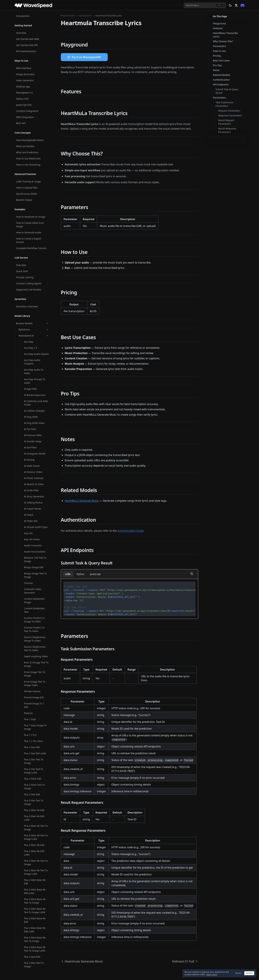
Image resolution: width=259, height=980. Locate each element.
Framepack (30, 24)
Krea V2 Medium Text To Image (35, 505)
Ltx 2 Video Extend (34, 643)
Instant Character (33, 443)
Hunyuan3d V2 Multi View (35, 233)
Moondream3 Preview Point (36, 874)
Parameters (219, 46)
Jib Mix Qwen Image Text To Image (35, 451)
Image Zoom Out (33, 368)
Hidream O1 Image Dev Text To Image (34, 97)
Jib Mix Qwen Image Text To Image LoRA (35, 461)
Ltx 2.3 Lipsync (32, 664)
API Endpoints (221, 84)
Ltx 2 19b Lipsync (33, 602)
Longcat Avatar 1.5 (34, 535)
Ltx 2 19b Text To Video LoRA (36, 616)
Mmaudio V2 (31, 768)
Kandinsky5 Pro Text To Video (36, 486)
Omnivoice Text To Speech (34, 921)
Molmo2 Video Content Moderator (34, 830)
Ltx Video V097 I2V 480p (34, 713)
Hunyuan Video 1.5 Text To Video (34, 193)
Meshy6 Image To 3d (35, 743)
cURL (68, 574)
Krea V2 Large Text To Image (36, 496)
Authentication (221, 80)
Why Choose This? (223, 41)
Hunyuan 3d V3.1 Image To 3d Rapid (34, 126)
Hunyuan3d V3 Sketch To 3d (36, 258)
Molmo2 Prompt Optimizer (33, 801)
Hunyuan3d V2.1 (33, 241)
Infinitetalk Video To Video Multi (35, 436)
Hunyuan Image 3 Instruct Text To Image (36, 173)
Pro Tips (217, 65)
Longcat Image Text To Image (36, 559)
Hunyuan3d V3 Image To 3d (36, 249)
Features (218, 28)
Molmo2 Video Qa (34, 837)
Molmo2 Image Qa (34, 793)
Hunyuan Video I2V (34, 207)
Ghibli (27, 30)
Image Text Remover (35, 340)
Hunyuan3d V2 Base (35, 219)
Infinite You (30, 374)
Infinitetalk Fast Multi (35, 393)
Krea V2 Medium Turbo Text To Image (36, 515)
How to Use (219, 51)
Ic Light (28, 276)
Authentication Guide (130, 531)
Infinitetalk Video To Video (35, 426)
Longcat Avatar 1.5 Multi (34, 543)
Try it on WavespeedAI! (86, 57)
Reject (239, 973)
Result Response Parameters (227, 130)
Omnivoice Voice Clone (36, 929)
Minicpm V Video (33, 761)
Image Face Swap (33, 322)
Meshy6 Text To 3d (34, 749)
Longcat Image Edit (34, 551)
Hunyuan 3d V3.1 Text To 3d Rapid (36, 136)
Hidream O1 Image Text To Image (34, 117)
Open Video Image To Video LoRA (36, 947)
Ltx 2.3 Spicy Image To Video (36, 672)
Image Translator (33, 347)
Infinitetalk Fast (32, 387)
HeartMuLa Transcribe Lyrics (225, 35)
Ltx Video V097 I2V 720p (34, 723)
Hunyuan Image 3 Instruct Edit (34, 164)
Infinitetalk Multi (33, 418)
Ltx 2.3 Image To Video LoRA (36, 657)
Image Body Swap (34, 291)
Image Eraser (31, 310)
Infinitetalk (30, 381)
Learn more (212, 974)
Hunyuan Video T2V (35, 213)
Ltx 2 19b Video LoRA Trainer (35, 625)
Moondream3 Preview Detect (36, 864)
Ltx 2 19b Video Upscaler (32, 635)
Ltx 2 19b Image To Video (34, 584)
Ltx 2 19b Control (33, 567)
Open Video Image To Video (36, 937)
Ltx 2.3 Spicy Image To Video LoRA (36, 682)
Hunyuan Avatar (33, 144)
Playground (219, 23)
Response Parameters (230, 115)
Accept (249, 973)
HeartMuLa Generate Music (82, 501)
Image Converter (33, 304)
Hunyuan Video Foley (35, 201)
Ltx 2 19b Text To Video (36, 608)
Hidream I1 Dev (32, 74)
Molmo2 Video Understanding (32, 845)
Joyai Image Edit (33, 469)
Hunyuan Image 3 (34, 156)
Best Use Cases (221, 60)
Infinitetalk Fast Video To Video (36, 401)
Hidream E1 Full (32, 68)
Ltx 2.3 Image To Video (36, 649)
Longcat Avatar (32, 529)
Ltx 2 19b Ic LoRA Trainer (33, 574)
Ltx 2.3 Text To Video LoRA (35, 698)
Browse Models (68, 16)
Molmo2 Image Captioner (32, 775)
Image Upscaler (32, 353)
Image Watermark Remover (34, 360)
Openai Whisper (33, 954)
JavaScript (95, 574)
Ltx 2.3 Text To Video (35, 690)
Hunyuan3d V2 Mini (35, 225)
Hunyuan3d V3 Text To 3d (36, 268)
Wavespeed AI (85, 16)
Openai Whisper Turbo (36, 961)
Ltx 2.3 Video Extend (35, 705)
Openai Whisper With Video (35, 968)
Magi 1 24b (30, 737)
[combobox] (205, 5)
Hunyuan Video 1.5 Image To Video (34, 183)
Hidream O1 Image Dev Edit (34, 88)
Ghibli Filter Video (34, 42)
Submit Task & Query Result (227, 91)
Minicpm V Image (33, 755)
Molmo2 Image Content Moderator (34, 785)
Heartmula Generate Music (35, 50)
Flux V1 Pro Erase (33, 18)
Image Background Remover (34, 284)
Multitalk (29, 892)
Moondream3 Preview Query (36, 884)
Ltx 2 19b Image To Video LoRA (34, 594)
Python (80, 574)
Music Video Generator (36, 898)
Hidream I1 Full (32, 80)
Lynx (27, 731)
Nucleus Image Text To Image (36, 912)
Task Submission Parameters (224, 104)
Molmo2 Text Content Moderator (36, 810)
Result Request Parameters (226, 122)
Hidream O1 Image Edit (34, 107)
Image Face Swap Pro (36, 328)
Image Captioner (33, 298)
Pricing (217, 56)
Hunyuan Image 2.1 (35, 150)
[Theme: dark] (230, 5)
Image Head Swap (34, 334)
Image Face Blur (33, 316)
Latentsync (30, 523)
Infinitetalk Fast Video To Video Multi (36, 410)
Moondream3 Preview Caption (36, 855)
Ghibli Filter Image (34, 36)
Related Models (222, 75)
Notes (216, 70)
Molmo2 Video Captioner (32, 820)
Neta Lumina (31, 904)
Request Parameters (229, 111)
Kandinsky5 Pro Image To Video (36, 477)
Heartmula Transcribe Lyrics (36, 60)
